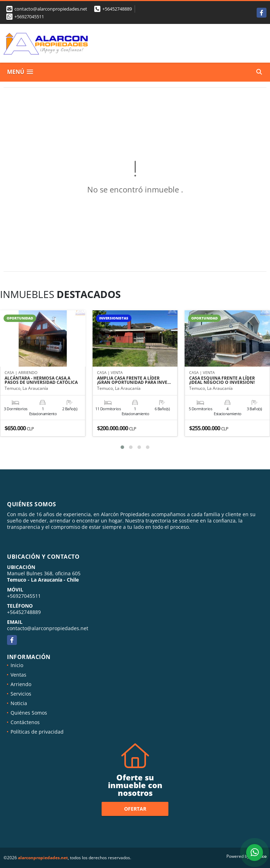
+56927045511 (29, 17)
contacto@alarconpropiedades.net (48, 628)
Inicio (17, 665)
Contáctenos (25, 722)
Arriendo (21, 684)
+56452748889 (117, 9)
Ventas (18, 675)
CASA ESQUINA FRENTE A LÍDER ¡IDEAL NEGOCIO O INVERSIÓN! (222, 380)
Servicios (21, 694)
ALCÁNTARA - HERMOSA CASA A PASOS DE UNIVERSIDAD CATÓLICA (41, 380)
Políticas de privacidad (37, 732)
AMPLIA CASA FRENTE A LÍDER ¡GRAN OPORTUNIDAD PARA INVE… (134, 380)
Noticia (19, 703)
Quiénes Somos (29, 713)
